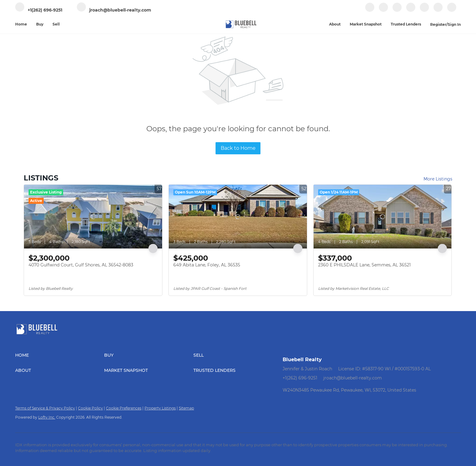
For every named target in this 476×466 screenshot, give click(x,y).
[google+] (438, 10)
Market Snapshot (366, 24)
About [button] (335, 24)
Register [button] (438, 24)
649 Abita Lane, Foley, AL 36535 (207, 265)
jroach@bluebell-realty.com (353, 378)
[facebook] (370, 10)
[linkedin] (383, 10)
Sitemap (186, 408)
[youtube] (424, 10)
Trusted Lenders (406, 24)
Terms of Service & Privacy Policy (45, 408)
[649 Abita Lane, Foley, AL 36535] (238, 217)
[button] (60, 355)
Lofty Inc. (47, 417)
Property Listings (160, 408)
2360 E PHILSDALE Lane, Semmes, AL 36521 (364, 265)
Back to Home (238, 148)
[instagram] (411, 10)
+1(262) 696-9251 (300, 378)
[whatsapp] (452, 10)
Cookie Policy (90, 408)
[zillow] (397, 10)
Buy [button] (40, 24)
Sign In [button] (454, 24)
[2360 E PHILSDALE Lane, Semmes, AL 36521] (383, 217)
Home (21, 24)
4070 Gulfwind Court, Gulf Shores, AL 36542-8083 (81, 265)
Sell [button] (56, 24)
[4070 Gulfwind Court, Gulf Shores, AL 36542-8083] (93, 217)
